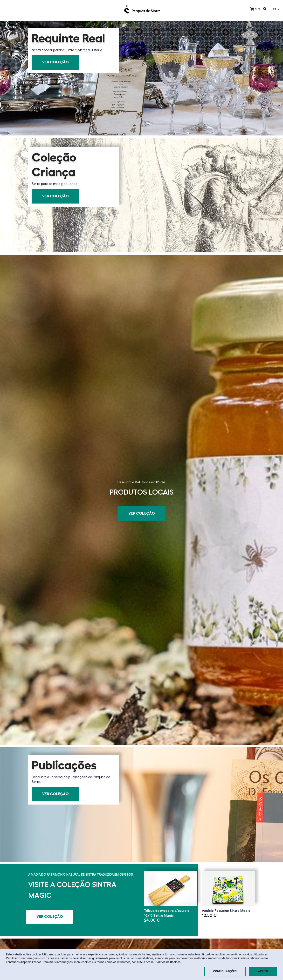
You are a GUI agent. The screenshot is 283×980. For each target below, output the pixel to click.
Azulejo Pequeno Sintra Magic (226, 911)
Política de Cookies (168, 962)
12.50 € (209, 915)
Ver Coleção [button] (55, 62)
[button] (255, 9)
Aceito (263, 971)
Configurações (225, 971)
